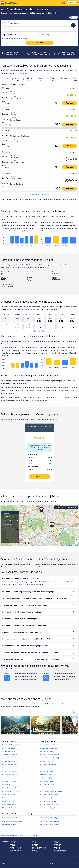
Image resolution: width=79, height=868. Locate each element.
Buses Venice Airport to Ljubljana (49, 822)
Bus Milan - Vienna (7, 785)
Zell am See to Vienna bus (10, 808)
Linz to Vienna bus (7, 778)
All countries (60, 852)
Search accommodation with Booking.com (16, 39)
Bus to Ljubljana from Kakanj (48, 765)
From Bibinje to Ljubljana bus (48, 749)
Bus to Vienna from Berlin (9, 752)
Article (57, 849)
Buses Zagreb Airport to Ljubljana (49, 825)
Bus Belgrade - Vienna (8, 749)
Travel (35, 852)
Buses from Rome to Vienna (10, 792)
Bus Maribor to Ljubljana (47, 772)
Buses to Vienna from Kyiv (10, 775)
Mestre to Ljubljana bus (46, 775)
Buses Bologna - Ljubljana (47, 752)
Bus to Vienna (24, 836)
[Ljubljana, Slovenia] (42, 29)
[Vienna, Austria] (42, 23)
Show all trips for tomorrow (39, 195)
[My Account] (63, 3)
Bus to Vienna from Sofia (9, 795)
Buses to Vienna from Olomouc (11, 788)
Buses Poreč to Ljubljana (47, 782)
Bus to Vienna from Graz (9, 769)
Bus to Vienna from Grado (10, 765)
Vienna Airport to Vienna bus (10, 825)
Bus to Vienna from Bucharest (11, 762)
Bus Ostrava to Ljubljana (47, 778)
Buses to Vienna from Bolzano (11, 759)
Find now (69, 103)
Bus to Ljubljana (34, 836)
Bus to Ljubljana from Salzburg (49, 795)
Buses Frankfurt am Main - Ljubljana (50, 759)
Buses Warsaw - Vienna (9, 805)
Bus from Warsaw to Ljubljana (48, 808)
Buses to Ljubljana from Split (48, 802)
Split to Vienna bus (7, 798)
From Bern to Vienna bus (9, 755)
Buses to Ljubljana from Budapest (49, 755)
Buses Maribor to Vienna (9, 782)
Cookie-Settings (39, 849)
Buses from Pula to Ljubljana (48, 788)
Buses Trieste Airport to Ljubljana (49, 818)
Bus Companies (16, 852)
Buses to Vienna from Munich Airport (13, 822)
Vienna (59, 508)
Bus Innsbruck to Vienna (9, 772)
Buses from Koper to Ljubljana (48, 769)
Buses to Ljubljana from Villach (49, 805)
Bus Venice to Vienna (8, 802)
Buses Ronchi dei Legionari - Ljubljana (51, 792)
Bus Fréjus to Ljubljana (46, 762)
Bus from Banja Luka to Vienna (11, 745)
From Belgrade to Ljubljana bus (49, 745)
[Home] (9, 3)
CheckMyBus (4, 836)
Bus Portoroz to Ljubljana (47, 785)
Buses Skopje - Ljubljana (47, 798)
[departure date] (23, 35)
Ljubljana (72, 508)
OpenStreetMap (69, 546)
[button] (52, 525)
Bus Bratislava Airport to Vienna (11, 818)
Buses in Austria (14, 836)
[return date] (58, 35)
